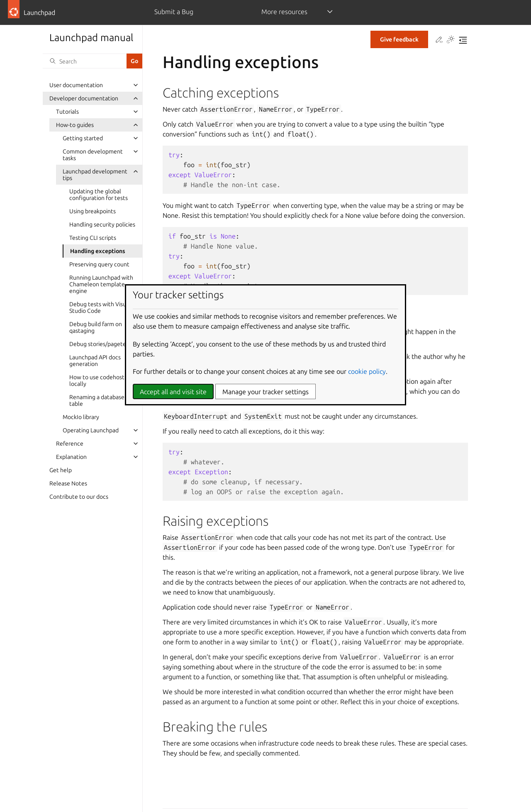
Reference (70, 444)
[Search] (85, 61)
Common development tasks (93, 155)
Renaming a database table (97, 400)
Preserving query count (99, 264)
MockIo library (81, 417)
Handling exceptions (98, 251)
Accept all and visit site (173, 392)
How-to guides (75, 125)
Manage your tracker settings (265, 392)
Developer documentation (84, 98)
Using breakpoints (93, 211)
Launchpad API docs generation (95, 361)
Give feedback (399, 39)
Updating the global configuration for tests (99, 195)
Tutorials (67, 112)
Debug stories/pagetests (101, 344)
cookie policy (367, 371)
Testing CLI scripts (93, 238)
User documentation (76, 85)
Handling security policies (102, 224)
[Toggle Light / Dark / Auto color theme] (451, 40)
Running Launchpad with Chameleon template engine (101, 284)
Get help (61, 470)
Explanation (71, 457)
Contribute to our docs (79, 497)
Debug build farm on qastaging (96, 327)
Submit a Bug (174, 12)
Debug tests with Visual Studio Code (100, 307)
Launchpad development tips (95, 175)
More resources (284, 12)
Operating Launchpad (91, 430)
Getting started (83, 138)
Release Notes (68, 483)
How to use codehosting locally (101, 380)
